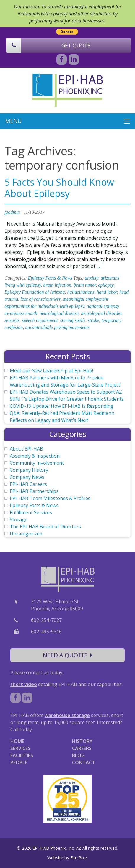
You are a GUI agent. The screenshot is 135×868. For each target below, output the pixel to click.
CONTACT (84, 762)
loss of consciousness (40, 299)
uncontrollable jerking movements (57, 327)
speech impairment (40, 320)
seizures (12, 320)
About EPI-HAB (26, 449)
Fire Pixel (79, 858)
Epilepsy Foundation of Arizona (35, 292)
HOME (17, 741)
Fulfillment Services (31, 512)
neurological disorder (101, 313)
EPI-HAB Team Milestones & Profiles (50, 498)
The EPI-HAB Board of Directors (45, 527)
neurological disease (59, 313)
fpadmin (12, 212)
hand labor (107, 292)
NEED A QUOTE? (67, 655)
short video (24, 684)
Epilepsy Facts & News (50, 278)
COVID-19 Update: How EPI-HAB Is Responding (62, 406)
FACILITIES (22, 755)
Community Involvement (37, 463)
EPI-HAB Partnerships (34, 491)
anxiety (91, 278)
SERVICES (20, 748)
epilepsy (106, 285)
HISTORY (82, 741)
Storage (19, 520)
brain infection (57, 285)
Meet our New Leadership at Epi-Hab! (51, 371)
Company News (27, 477)
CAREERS (82, 748)
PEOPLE (19, 762)
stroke (93, 320)
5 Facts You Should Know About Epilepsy (59, 188)
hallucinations (81, 292)
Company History (29, 470)
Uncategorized (26, 534)
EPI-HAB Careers (28, 484)
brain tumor (85, 285)
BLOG (78, 755)
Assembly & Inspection (35, 456)
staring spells (73, 320)
